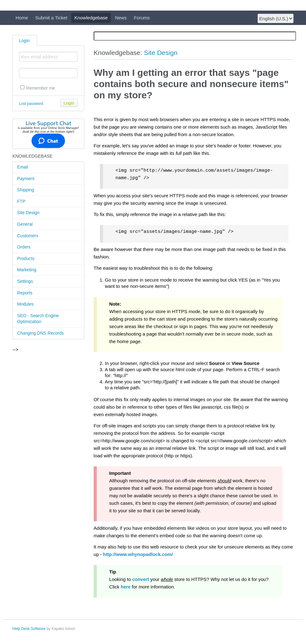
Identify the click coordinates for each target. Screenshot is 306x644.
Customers (28, 236)
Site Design (28, 213)
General (25, 224)
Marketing (27, 270)
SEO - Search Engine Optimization (38, 319)
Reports (25, 293)
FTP (21, 201)
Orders (24, 247)
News (121, 18)
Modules (25, 304)
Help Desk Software (29, 629)
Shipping (26, 190)
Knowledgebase (91, 18)
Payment (26, 179)
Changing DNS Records (40, 333)
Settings (25, 281)
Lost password (31, 104)
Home (22, 18)
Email (23, 167)
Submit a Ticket (51, 18)
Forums (142, 18)
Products (26, 258)
